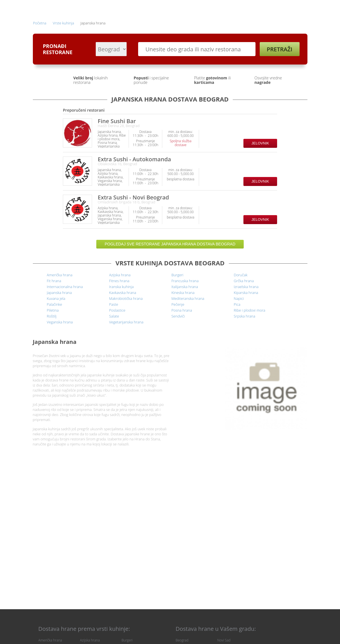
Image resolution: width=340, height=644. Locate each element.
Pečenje (178, 304)
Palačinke (55, 304)
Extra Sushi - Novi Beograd (133, 197)
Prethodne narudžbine (214, 8)
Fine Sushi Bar (117, 121)
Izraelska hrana (246, 287)
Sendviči (178, 316)
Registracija (255, 8)
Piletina (53, 310)
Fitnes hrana (119, 281)
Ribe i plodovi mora (250, 310)
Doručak (241, 275)
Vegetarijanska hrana (126, 322)
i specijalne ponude (151, 80)
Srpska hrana (245, 316)
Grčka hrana (244, 281)
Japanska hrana (59, 293)
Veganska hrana (60, 322)
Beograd (182, 640)
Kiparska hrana (246, 293)
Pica (237, 304)
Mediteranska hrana (188, 298)
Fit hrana (54, 281)
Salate (114, 316)
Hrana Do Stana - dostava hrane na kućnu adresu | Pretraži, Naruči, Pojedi (49, 8)
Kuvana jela (56, 298)
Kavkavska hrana (123, 293)
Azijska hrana (120, 275)
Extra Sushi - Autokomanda (134, 159)
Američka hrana (60, 275)
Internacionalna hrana (65, 287)
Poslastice (117, 310)
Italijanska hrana (185, 287)
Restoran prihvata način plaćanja (272, 135)
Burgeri (178, 275)
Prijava (177, 8)
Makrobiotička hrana (126, 298)
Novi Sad (224, 640)
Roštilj (52, 316)
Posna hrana (182, 310)
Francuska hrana (185, 281)
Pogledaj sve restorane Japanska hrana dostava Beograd (170, 244)
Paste (114, 304)
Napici (239, 298)
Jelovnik (260, 143)
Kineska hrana (183, 293)
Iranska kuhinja (122, 287)
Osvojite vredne (268, 80)
